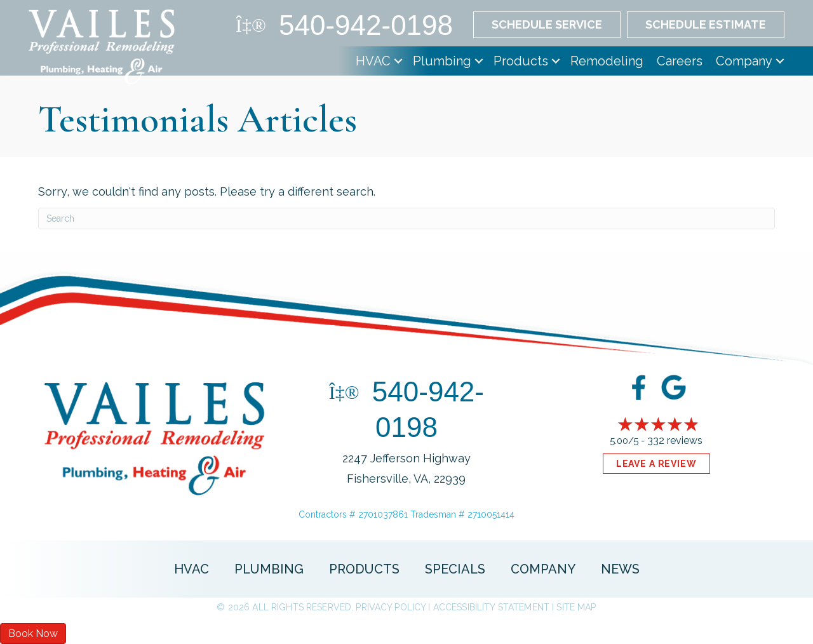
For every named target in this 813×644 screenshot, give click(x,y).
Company (744, 61)
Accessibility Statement (491, 607)
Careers (680, 61)
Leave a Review (656, 464)
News (620, 569)
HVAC (373, 61)
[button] (398, 61)
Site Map (576, 607)
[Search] (406, 218)
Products (521, 61)
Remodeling (607, 61)
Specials (455, 569)
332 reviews (675, 440)
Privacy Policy (391, 607)
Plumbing (442, 61)
